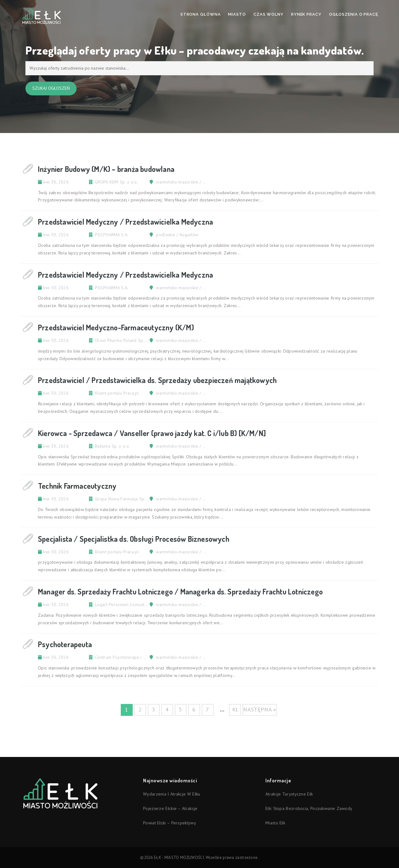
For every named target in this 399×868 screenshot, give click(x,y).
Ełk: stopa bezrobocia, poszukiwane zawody (309, 808)
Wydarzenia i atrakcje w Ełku (172, 794)
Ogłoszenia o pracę (354, 14)
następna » (260, 709)
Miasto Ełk (275, 823)
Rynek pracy (306, 14)
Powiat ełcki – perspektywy (170, 823)
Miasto (237, 14)
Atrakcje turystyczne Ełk (289, 794)
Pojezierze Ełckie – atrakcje (170, 808)
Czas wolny (269, 14)
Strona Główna (201, 14)
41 (235, 709)
